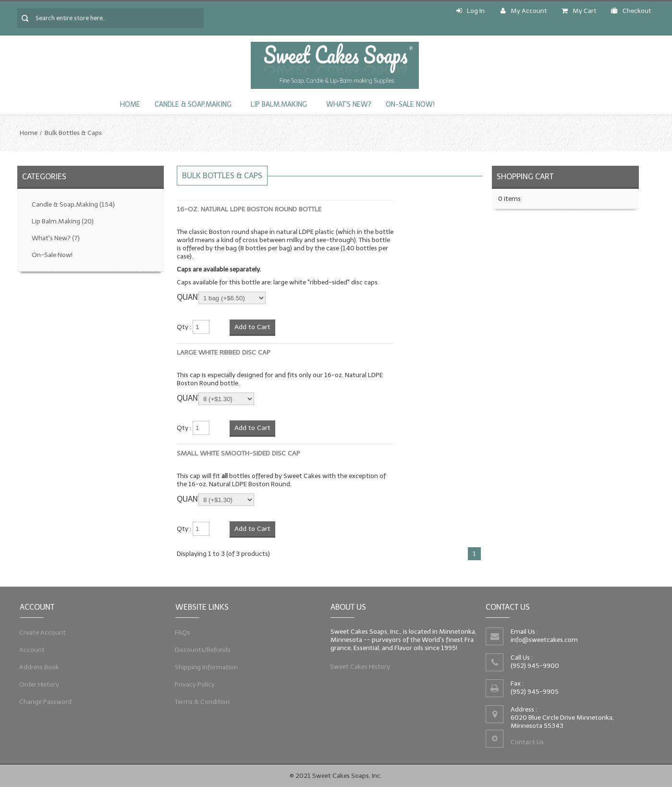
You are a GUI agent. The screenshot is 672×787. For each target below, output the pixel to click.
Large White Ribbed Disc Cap (224, 352)
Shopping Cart (525, 177)
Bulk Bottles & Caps (73, 133)
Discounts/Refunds (202, 649)
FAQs (181, 632)
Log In (470, 11)
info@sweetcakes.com (544, 640)
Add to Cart (252, 327)
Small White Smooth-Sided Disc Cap (238, 453)
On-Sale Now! (410, 105)
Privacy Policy (194, 685)
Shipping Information (205, 667)
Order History (39, 685)
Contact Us (527, 743)
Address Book (39, 667)
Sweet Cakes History (360, 667)
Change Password (45, 703)
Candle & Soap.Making (193, 105)
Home (130, 105)
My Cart (579, 11)
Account (31, 649)
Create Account (42, 632)
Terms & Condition (201, 703)
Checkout (631, 11)
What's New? (349, 105)
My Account (524, 11)
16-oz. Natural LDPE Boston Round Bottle (249, 209)
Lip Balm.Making (279, 105)
